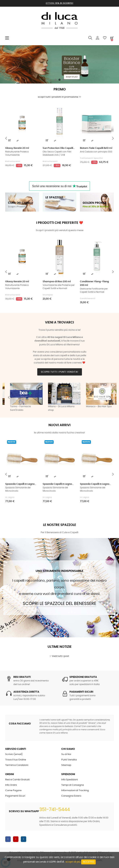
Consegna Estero (71, 796)
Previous (9, 397)
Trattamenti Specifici (92, 158)
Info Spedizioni (70, 780)
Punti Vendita (69, 760)
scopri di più (73, 862)
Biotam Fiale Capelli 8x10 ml (96, 148)
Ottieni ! (60, 3)
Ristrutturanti (13, 161)
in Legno (10, 497)
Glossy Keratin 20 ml (17, 148)
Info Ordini (11, 785)
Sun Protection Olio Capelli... (59, 148)
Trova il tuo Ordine (16, 760)
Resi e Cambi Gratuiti (17, 780)
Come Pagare (13, 791)
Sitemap (66, 765)
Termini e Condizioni (17, 765)
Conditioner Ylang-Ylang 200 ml (94, 283)
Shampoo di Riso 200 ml (57, 282)
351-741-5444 (55, 810)
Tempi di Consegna (73, 785)
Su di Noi (66, 754)
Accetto (88, 862)
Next (110, 397)
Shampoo (48, 295)
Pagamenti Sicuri (15, 796)
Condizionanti (88, 298)
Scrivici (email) (14, 754)
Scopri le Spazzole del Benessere (60, 604)
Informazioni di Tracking (75, 791)
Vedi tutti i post (60, 656)
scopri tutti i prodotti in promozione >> (60, 97)
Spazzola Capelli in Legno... (21, 484)
